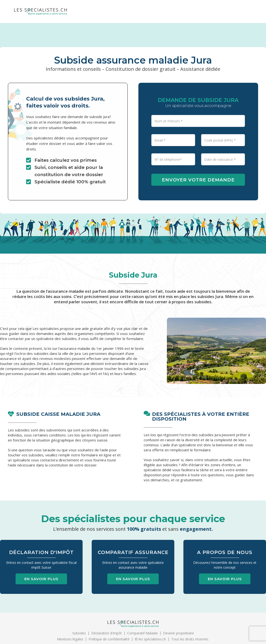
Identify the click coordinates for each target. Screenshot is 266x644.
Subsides (79, 633)
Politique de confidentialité (109, 639)
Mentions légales (70, 639)
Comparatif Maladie (142, 633)
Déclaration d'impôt (107, 633)
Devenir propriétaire (178, 633)
